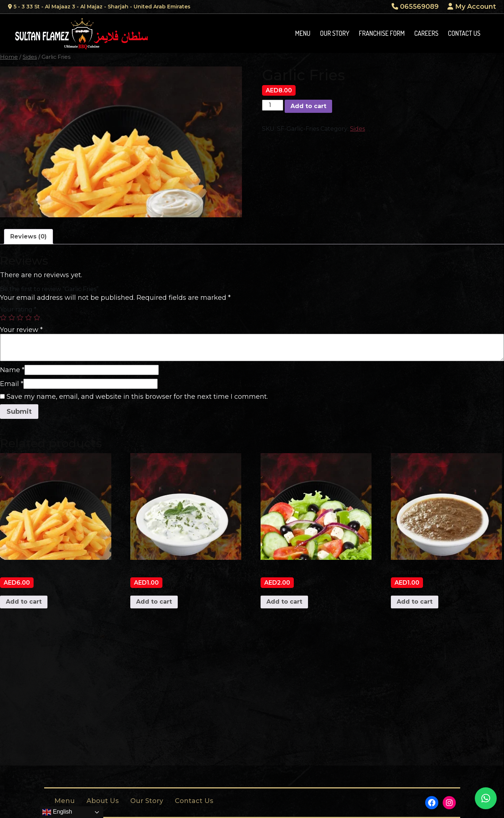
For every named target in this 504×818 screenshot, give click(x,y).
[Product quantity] (273, 105)
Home (9, 57)
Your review (21, 330)
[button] (486, 798)
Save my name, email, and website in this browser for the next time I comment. (137, 397)
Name (12, 370)
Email (12, 384)
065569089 (415, 7)
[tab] (28, 237)
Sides (30, 57)
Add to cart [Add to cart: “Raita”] (154, 602)
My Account (472, 7)
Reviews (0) (28, 236)
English (57, 812)
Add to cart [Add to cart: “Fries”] (24, 602)
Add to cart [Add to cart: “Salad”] (284, 602)
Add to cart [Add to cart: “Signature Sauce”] (415, 602)
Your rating (18, 309)
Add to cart (308, 106)
